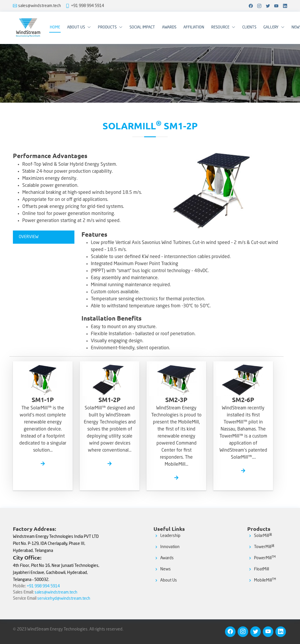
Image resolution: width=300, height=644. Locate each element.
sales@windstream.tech (40, 6)
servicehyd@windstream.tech (64, 599)
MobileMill (265, 580)
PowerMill (265, 558)
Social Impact (142, 27)
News (166, 569)
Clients (249, 27)
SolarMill (263, 536)
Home (55, 27)
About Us (169, 580)
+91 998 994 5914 (87, 6)
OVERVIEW (29, 237)
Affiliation (194, 27)
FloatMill (261, 569)
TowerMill (264, 547)
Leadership (170, 536)
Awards (169, 27)
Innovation (170, 547)
